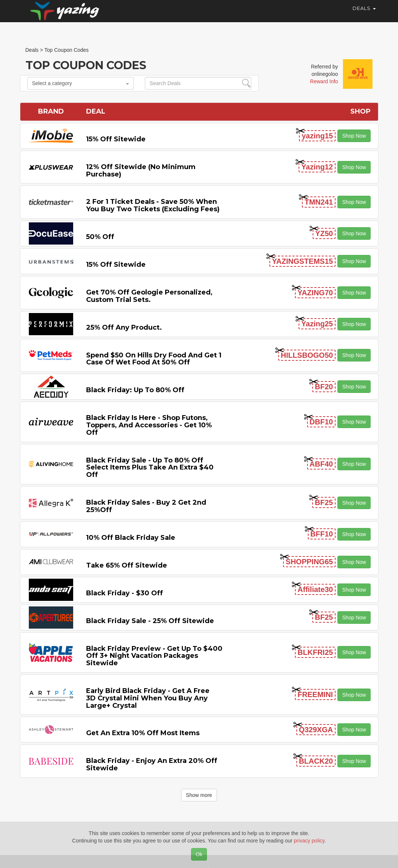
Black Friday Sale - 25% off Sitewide (150, 621)
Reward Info (324, 81)
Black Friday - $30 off (125, 593)
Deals (364, 15)
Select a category (81, 83)
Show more (199, 795)
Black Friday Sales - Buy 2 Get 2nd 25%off (146, 506)
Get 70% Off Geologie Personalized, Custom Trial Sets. (149, 296)
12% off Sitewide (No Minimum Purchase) (141, 171)
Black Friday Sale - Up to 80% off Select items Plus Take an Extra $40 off (150, 468)
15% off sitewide (116, 139)
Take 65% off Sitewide (127, 565)
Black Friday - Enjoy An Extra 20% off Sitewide (152, 764)
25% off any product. (124, 327)
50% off (100, 237)
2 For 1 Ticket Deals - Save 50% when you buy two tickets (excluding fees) (153, 205)
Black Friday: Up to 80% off (135, 390)
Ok (199, 854)
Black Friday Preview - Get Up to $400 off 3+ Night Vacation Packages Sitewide (154, 656)
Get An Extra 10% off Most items (143, 733)
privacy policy (309, 841)
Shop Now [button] (354, 136)
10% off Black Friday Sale (131, 538)
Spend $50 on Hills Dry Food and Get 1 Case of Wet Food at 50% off (154, 359)
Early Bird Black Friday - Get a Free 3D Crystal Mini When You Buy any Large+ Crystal (148, 698)
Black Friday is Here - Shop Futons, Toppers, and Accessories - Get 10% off (149, 425)
